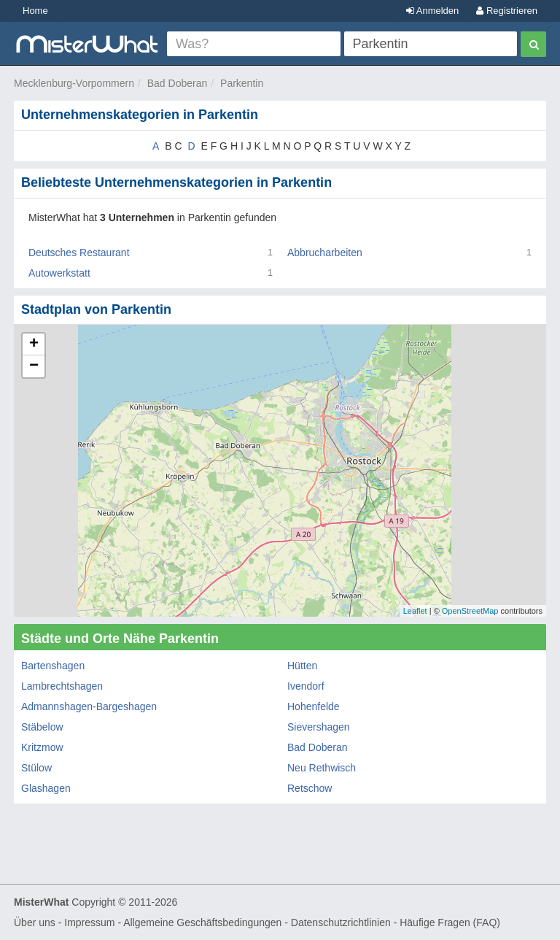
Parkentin (242, 83)
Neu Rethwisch (322, 768)
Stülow (36, 768)
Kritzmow (42, 747)
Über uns (35, 922)
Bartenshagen (53, 666)
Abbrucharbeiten (325, 253)
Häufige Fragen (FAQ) (450, 922)
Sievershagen (319, 727)
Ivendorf (306, 686)
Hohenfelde (314, 706)
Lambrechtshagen (62, 686)
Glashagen (46, 788)
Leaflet (415, 611)
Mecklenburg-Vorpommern (74, 83)
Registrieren (507, 11)
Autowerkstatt (59, 273)
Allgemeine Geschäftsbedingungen (202, 922)
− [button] (34, 366)
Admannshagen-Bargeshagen (89, 706)
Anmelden (432, 11)
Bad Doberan (178, 83)
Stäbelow (42, 727)
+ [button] (34, 344)
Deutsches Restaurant (79, 253)
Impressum (89, 922)
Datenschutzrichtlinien (341, 922)
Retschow (310, 788)
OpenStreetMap (470, 611)
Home (35, 11)
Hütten (302, 666)
